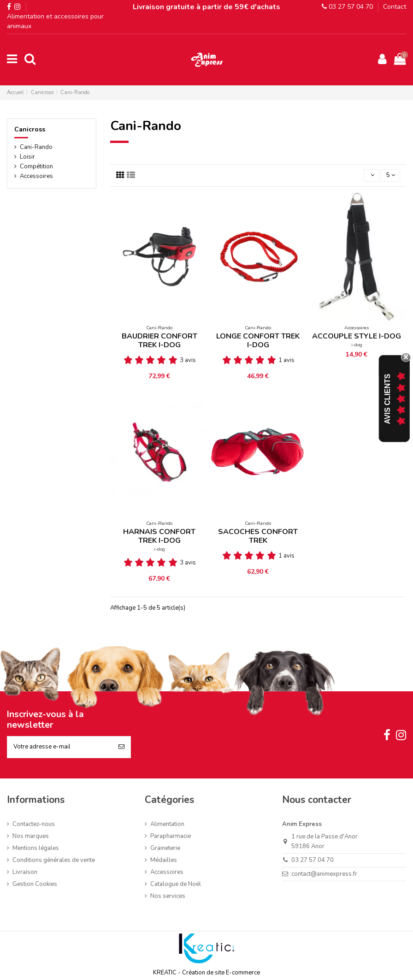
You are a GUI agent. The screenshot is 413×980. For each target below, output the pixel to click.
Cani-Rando (36, 147)
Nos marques (31, 836)
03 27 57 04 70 (347, 7)
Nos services (168, 896)
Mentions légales (36, 848)
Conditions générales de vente (54, 860)
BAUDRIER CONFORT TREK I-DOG (159, 341)
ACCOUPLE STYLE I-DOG (357, 336)
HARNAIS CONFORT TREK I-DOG (159, 536)
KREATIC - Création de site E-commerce (206, 973)
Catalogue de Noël (176, 884)
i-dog (357, 345)
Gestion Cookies (35, 884)
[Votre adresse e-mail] (60, 747)
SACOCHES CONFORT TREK (258, 536)
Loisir (27, 157)
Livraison (25, 872)
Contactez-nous (34, 824)
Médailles (164, 860)
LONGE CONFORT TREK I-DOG (258, 341)
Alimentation (167, 824)
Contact (395, 7)
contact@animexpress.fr (324, 874)
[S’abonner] (121, 747)
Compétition (36, 166)
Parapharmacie (171, 836)
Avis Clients (387, 399)
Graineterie (165, 848)
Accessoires (36, 176)
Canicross (30, 129)
